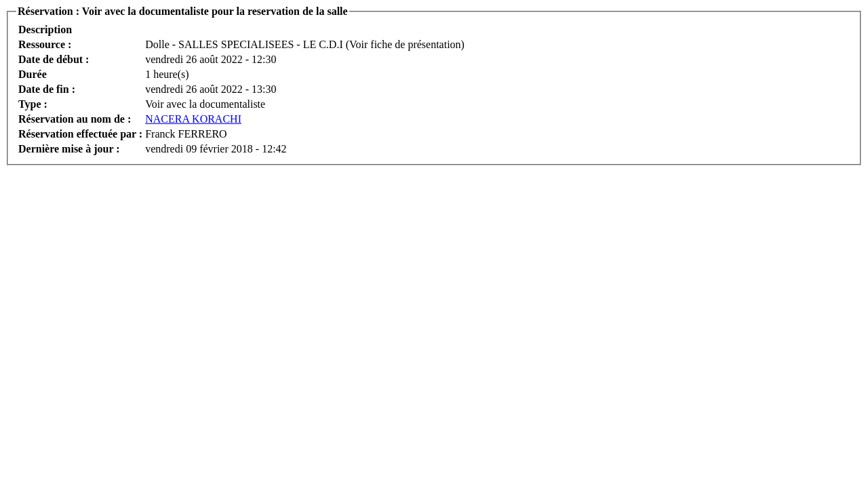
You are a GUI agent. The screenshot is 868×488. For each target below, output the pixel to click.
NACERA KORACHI (193, 119)
